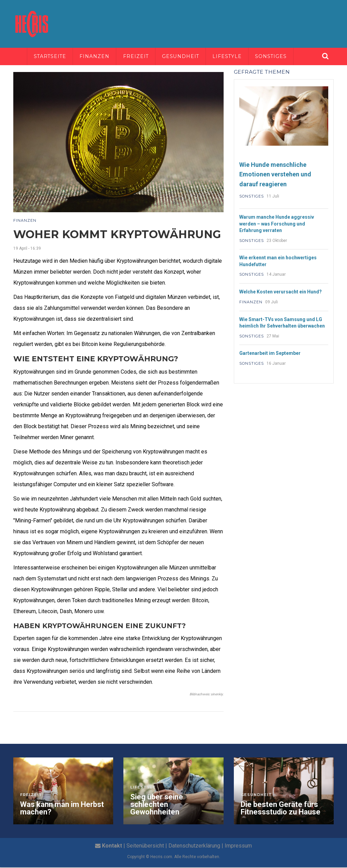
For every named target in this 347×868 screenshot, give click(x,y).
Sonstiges (276, 57)
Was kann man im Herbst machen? (62, 809)
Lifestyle (232, 57)
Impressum (238, 846)
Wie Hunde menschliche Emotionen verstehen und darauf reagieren (275, 175)
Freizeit (138, 57)
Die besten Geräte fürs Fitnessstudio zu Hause (281, 809)
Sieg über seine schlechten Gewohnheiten (157, 805)
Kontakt (112, 846)
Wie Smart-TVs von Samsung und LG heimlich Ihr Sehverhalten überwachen (282, 323)
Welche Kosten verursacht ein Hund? (281, 292)
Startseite (51, 57)
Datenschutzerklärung (194, 846)
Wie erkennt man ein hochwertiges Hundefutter (278, 262)
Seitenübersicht (145, 846)
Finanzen (96, 57)
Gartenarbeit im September (270, 354)
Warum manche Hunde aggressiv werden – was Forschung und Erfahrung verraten (277, 224)
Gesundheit (184, 57)
